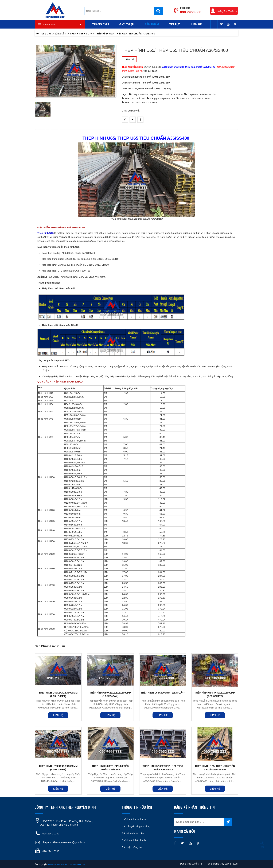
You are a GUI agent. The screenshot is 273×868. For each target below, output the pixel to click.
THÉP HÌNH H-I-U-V (81, 33)
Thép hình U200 (46, 585)
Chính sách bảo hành (134, 840)
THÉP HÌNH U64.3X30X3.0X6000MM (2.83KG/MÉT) (215, 694)
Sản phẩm (60, 33)
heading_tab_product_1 (49, 128)
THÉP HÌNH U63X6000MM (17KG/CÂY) (163, 693)
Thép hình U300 (46, 614)
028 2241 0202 (51, 834)
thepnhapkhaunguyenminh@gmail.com (64, 842)
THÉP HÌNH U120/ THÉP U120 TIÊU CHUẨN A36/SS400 (215, 768)
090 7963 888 (191, 12)
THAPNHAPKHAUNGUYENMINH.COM (67, 864)
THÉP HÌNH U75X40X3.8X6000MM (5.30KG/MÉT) (58, 768)
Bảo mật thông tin (132, 847)
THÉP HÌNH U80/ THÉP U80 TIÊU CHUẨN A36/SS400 (110, 768)
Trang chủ (44, 33)
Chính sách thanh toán (134, 819)
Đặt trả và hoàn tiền (133, 833)
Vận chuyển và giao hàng (136, 826)
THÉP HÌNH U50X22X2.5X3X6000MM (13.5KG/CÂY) (110, 694)
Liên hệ (129, 59)
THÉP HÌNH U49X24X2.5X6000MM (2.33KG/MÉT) (58, 694)
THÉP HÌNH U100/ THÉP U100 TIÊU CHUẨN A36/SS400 (163, 768)
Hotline (185, 8)
